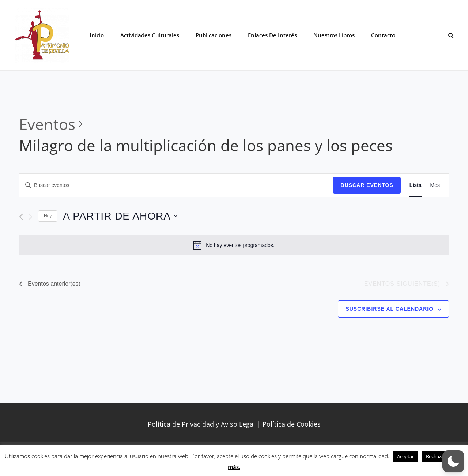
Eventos (47, 124)
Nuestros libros (334, 35)
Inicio (97, 35)
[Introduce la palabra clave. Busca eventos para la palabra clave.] (176, 185)
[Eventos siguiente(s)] (31, 217)
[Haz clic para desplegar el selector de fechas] (120, 216)
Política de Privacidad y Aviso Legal (201, 424)
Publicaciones (214, 35)
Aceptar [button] (405, 456)
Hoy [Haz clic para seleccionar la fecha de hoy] (48, 216)
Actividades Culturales (150, 35)
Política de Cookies (292, 424)
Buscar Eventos (367, 185)
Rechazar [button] (436, 456)
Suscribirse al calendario (389, 309)
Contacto (383, 35)
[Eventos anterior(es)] (21, 217)
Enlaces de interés (272, 35)
